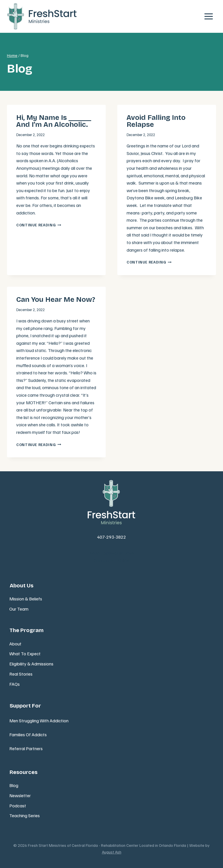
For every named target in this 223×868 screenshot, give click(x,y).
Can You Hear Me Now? (56, 299)
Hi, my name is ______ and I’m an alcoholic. (54, 121)
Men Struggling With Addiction (39, 721)
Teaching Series (25, 815)
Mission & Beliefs (26, 599)
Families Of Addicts (28, 735)
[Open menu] (208, 17)
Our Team (19, 609)
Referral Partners (26, 748)
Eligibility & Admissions (31, 664)
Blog (14, 785)
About (15, 644)
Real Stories (21, 674)
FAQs (15, 684)
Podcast (18, 806)
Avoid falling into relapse (156, 121)
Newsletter (20, 795)
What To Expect (25, 654)
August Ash (112, 852)
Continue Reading (39, 225)
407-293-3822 (111, 537)
